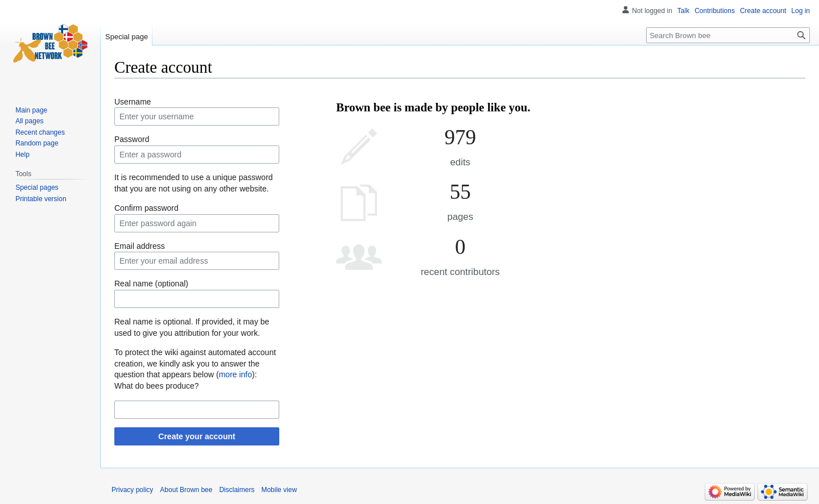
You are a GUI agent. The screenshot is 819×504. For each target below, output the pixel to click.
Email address (140, 246)
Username (133, 102)
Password (132, 139)
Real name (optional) (151, 284)
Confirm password (146, 208)
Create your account (197, 436)
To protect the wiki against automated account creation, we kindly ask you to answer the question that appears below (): (195, 363)
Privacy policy (132, 490)
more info (235, 374)
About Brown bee (186, 490)
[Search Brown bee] (728, 35)
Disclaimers (237, 490)
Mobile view (279, 490)
